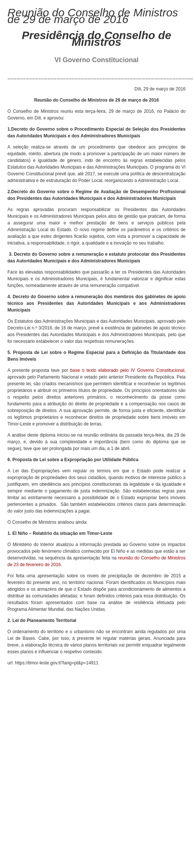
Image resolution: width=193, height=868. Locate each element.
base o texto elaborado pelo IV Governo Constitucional (127, 370)
